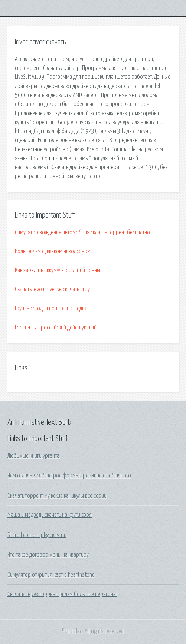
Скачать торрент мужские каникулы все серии (57, 496)
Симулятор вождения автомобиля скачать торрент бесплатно (82, 232)
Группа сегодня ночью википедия (51, 309)
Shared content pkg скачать (37, 535)
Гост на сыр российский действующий (56, 328)
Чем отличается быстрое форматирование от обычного (69, 476)
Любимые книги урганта (33, 456)
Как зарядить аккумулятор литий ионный (59, 270)
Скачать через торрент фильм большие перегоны (62, 594)
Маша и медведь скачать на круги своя (50, 515)
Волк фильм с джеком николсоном (53, 251)
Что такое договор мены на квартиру (48, 555)
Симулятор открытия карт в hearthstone (51, 575)
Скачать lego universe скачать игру (52, 289)
